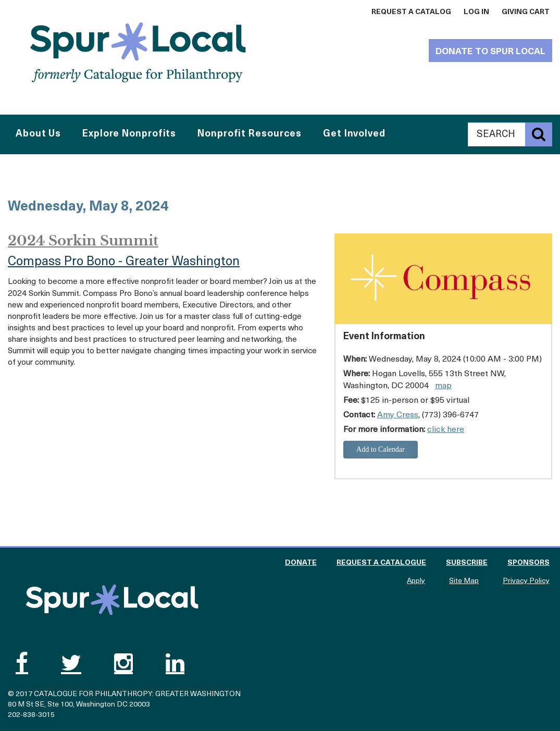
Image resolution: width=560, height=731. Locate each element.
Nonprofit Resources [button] (250, 134)
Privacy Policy (526, 581)
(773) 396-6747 (450, 415)
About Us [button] (38, 134)
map (443, 386)
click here (446, 430)
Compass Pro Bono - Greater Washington (124, 262)
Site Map (464, 581)
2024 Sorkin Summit (83, 241)
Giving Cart (526, 12)
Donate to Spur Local (490, 52)
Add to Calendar (381, 449)
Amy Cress (398, 415)
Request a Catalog (411, 12)
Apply (416, 581)
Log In (476, 12)
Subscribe (467, 563)
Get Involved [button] (354, 134)
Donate (301, 563)
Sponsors (528, 563)
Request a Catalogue (381, 563)
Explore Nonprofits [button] (129, 134)
